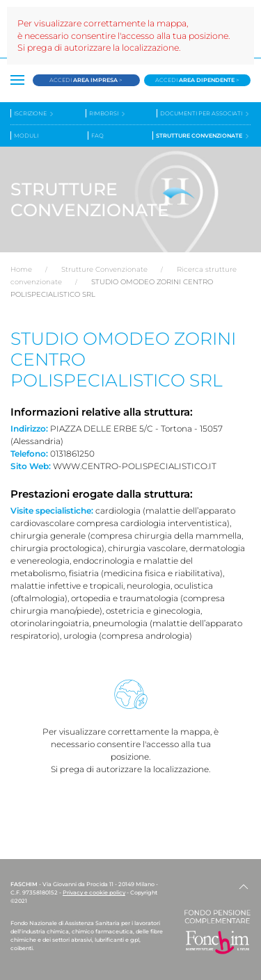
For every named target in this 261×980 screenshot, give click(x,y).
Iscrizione (34, 114)
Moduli (26, 136)
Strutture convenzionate (203, 136)
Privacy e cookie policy (94, 892)
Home (21, 269)
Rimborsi (108, 114)
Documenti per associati (205, 114)
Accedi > (86, 80)
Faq (97, 136)
